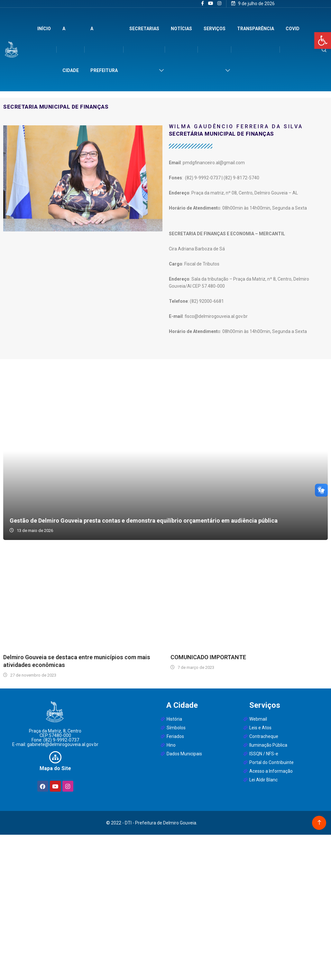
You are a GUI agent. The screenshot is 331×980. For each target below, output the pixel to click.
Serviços (215, 29)
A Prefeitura (104, 49)
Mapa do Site (55, 768)
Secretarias (144, 29)
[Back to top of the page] (319, 823)
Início (44, 29)
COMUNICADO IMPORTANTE (208, 657)
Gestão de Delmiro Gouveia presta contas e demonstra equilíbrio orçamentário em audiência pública (165, 451)
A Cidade (71, 49)
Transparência (256, 29)
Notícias (181, 29)
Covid (293, 29)
